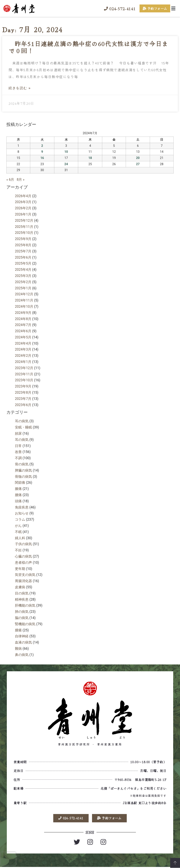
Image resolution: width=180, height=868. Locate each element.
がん (18, 526)
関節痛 (20, 483)
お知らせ (22, 513)
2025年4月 (23, 270)
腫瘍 (18, 630)
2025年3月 (23, 276)
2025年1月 (23, 288)
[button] (173, 8)
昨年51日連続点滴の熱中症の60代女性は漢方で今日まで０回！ (88, 47)
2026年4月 (23, 196)
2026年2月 (23, 208)
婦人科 (20, 538)
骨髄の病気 (23, 477)
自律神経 (22, 636)
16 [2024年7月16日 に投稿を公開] (42, 158)
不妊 (18, 550)
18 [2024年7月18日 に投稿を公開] (90, 158)
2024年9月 (23, 313)
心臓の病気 (23, 556)
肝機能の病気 (25, 605)
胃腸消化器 (23, 581)
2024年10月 (24, 307)
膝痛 (18, 489)
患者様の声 (23, 563)
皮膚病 (20, 587)
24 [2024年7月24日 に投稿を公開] (66, 164)
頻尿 (18, 433)
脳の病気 (22, 618)
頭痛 (18, 501)
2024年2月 (23, 356)
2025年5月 (23, 263)
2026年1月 (23, 214)
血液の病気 (23, 642)
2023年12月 (24, 368)
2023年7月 (23, 399)
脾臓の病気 (23, 470)
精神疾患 (22, 599)
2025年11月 (24, 227)
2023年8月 (23, 392)
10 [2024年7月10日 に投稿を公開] (66, 152)
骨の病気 (22, 464)
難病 (18, 649)
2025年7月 (23, 251)
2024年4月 (23, 343)
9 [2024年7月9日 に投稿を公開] (42, 152)
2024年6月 (23, 331)
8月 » (20, 180)
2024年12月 (24, 294)
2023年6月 (23, 405)
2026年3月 (23, 202)
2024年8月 (23, 319)
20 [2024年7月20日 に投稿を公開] (138, 158)
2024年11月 (24, 300)
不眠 (18, 532)
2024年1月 (23, 362)
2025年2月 (23, 282)
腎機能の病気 (25, 624)
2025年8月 (23, 245)
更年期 (20, 569)
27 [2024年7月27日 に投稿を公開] (138, 164)
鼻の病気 (22, 655)
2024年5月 (23, 337)
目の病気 (22, 593)
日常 (18, 446)
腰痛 (18, 495)
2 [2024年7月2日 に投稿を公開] (42, 146)
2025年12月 (24, 221)
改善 (18, 452)
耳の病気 (22, 421)
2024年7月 (23, 325)
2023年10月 (24, 380)
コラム (20, 519)
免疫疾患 (22, 507)
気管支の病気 (25, 575)
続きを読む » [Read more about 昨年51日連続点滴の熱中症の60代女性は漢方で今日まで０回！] (20, 88)
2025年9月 (23, 239)
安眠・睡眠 (23, 427)
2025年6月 (23, 257)
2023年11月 (24, 374)
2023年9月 (23, 386)
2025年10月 (24, 233)
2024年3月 (23, 349)
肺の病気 (22, 612)
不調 (18, 458)
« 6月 (10, 180)
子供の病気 (23, 544)
